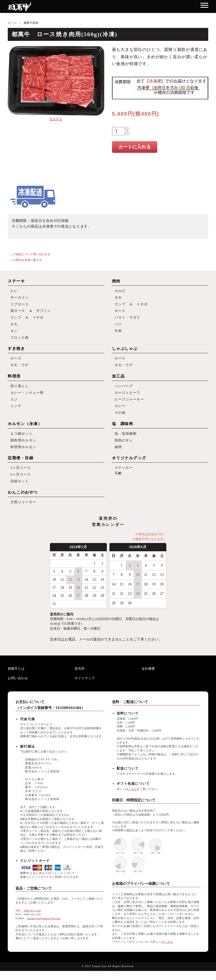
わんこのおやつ (23, 501)
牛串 (118, 333)
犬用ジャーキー (23, 511)
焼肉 (116, 281)
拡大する (56, 119)
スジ (14, 405)
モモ (14, 326)
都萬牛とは (16, 678)
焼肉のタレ (124, 447)
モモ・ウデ (20, 369)
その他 (120, 419)
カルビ (120, 291)
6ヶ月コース (21, 483)
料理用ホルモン (23, 454)
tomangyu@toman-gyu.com (44, 928)
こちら (133, 798)
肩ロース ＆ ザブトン (31, 312)
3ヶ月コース (21, 475)
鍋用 (118, 454)
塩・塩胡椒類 (126, 440)
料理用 (14, 380)
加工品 (118, 380)
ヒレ (14, 291)
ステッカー (124, 475)
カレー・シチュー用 (27, 397)
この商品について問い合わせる (30, 254)
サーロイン (20, 298)
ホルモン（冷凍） (25, 430)
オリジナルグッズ (129, 465)
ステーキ (16, 281)
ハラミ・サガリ (128, 319)
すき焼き (16, 352)
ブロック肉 (20, 341)
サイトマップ (85, 687)
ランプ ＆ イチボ (27, 319)
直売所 (80, 678)
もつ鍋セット (21, 440)
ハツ (118, 326)
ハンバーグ (124, 390)
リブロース (20, 305)
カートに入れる (135, 147)
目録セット (20, 490)
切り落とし (20, 390)
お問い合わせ (18, 687)
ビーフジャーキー (129, 405)
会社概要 (148, 678)
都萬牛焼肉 (31, 23)
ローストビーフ (128, 397)
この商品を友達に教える (26, 260)
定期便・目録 (21, 465)
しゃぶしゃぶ (125, 352)
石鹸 (118, 481)
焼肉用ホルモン (23, 447)
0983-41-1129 (32, 919)
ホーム (12, 23)
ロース (120, 312)
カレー (120, 412)
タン (14, 333)
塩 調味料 (123, 430)
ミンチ (16, 412)
